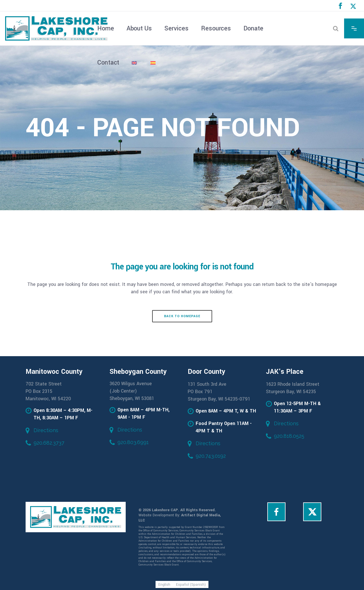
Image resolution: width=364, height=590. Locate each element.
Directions (46, 430)
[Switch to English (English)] (164, 584)
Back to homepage (182, 316)
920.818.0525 (289, 436)
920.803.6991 (133, 442)
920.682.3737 (49, 443)
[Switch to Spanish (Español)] (191, 584)
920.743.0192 (211, 456)
